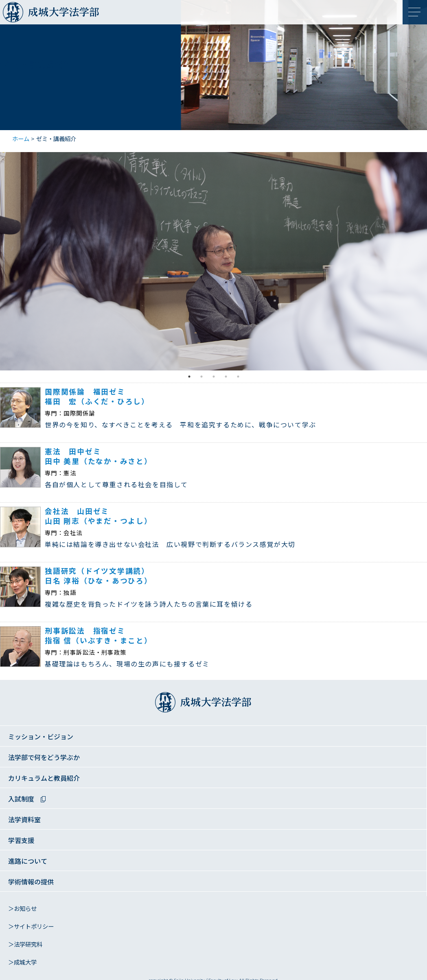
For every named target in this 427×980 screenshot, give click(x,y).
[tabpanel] (213, 261)
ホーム (21, 139)
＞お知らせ (22, 909)
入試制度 (21, 799)
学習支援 (21, 841)
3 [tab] (214, 377)
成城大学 (15, 14)
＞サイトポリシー (31, 927)
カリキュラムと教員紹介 (44, 779)
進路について (28, 861)
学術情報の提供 (31, 882)
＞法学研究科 (25, 945)
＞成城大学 (22, 963)
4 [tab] (226, 377)
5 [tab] (238, 377)
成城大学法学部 (73, 14)
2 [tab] (201, 377)
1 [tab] (189, 377)
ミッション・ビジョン (41, 737)
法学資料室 (24, 820)
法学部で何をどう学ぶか (44, 758)
